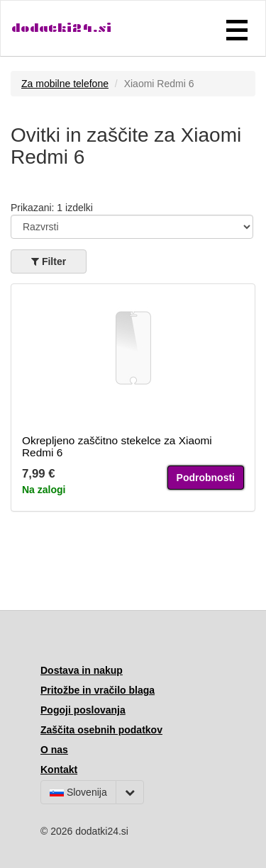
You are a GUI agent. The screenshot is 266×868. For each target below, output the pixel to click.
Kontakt (59, 770)
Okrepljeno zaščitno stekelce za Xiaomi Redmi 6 (117, 446)
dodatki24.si (61, 28)
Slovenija (78, 792)
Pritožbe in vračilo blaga (98, 690)
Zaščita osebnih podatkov (101, 730)
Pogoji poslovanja (83, 710)
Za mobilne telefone (65, 84)
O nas (54, 750)
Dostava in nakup (82, 670)
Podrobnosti (206, 478)
